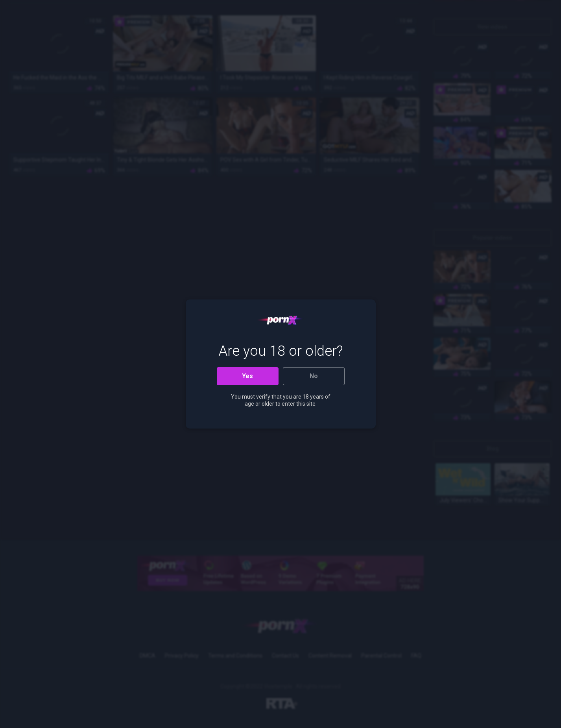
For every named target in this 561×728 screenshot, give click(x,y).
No (314, 376)
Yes (247, 376)
